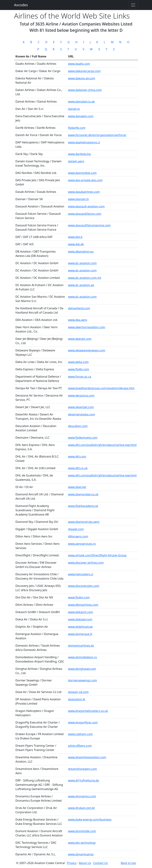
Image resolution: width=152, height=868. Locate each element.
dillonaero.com (78, 536)
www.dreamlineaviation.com (87, 757)
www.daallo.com (79, 64)
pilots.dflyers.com (80, 746)
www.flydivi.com (79, 597)
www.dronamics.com (82, 796)
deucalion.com (78, 426)
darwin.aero (76, 161)
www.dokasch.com (81, 612)
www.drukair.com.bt (81, 808)
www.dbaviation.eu (81, 252)
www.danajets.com (81, 116)
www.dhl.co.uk (78, 468)
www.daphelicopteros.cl (84, 142)
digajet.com (76, 529)
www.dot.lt (75, 237)
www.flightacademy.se (83, 506)
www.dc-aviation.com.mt (85, 278)
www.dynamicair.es (81, 854)
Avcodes (21, 5)
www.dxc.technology (82, 843)
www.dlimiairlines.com (83, 605)
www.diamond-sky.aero (84, 522)
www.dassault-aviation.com (86, 206)
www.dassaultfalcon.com (85, 214)
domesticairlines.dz (81, 646)
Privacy (72, 863)
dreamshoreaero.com (83, 769)
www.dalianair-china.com (85, 90)
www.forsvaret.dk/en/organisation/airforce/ (97, 135)
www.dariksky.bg (79, 154)
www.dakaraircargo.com (84, 71)
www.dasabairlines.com (84, 192)
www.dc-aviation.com (82, 263)
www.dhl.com (77, 456)
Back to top (128, 863)
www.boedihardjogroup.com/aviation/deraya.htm (101, 388)
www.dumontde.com (82, 831)
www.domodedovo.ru (83, 657)
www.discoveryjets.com (84, 586)
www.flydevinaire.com (83, 438)
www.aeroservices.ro (82, 544)
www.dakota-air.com (82, 78)
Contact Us (100, 863)
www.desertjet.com (81, 407)
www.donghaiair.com (82, 669)
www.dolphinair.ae (80, 627)
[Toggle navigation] (133, 5)
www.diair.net (77, 487)
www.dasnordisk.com (82, 173)
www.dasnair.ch (78, 199)
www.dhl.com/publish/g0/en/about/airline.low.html (102, 445)
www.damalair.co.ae (81, 101)
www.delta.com (78, 362)
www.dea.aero (78, 320)
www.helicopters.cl (81, 574)
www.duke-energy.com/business (90, 819)
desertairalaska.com (82, 414)
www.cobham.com (80, 734)
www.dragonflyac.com (83, 722)
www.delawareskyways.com (87, 350)
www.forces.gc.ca (80, 377)
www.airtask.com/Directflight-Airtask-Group (97, 555)
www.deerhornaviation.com (87, 327)
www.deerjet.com (80, 339)
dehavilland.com (79, 308)
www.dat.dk (76, 244)
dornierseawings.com (83, 680)
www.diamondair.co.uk (83, 494)
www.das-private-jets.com (85, 180)
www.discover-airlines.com (86, 563)
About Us (85, 863)
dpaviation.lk (77, 699)
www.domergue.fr (80, 634)
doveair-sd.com (78, 692)
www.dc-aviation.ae (81, 285)
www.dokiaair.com (80, 619)
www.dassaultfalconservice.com (89, 225)
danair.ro (74, 109)
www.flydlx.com (79, 369)
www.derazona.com (81, 395)
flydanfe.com (77, 128)
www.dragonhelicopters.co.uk (88, 711)
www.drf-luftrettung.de (83, 780)
